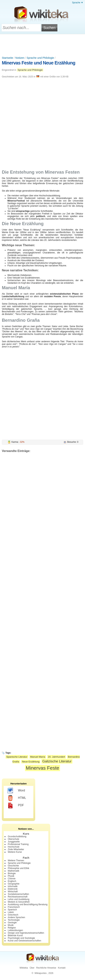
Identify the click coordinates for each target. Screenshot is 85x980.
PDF (16, 805)
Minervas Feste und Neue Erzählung (39, 63)
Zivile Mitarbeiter (16, 849)
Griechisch (13, 915)
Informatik (13, 886)
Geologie (12, 923)
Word (16, 791)
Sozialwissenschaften (18, 894)
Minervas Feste (42, 768)
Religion (12, 928)
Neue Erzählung (31, 762)
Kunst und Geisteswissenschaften (24, 941)
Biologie (12, 873)
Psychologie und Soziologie (21, 938)
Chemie (12, 879)
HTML (17, 798)
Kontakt (62, 968)
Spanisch (12, 910)
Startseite (7, 58)
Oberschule (13, 839)
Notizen (20, 58)
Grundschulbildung (17, 836)
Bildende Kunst (15, 935)
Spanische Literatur (17, 757)
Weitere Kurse (15, 852)
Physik (11, 876)
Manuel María (38, 757)
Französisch (14, 907)
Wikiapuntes (40, 973)
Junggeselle (14, 842)
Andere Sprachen (16, 917)
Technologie (14, 920)
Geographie (14, 884)
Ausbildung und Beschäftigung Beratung (28, 904)
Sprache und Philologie (40, 58)
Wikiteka (24, 968)
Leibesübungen (15, 930)
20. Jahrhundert (56, 757)
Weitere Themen (16, 861)
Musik (11, 925)
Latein (11, 912)
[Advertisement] (43, 44)
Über (32, 968)
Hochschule (14, 847)
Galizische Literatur (57, 761)
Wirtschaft (13, 892)
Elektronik (13, 889)
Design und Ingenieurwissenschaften (26, 933)
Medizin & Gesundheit (19, 902)
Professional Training (18, 844)
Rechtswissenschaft (18, 897)
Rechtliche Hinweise (46, 968)
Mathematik (14, 871)
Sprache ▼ (78, 3)
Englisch (12, 881)
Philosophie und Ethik (18, 868)
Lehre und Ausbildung (19, 899)
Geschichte (13, 866)
